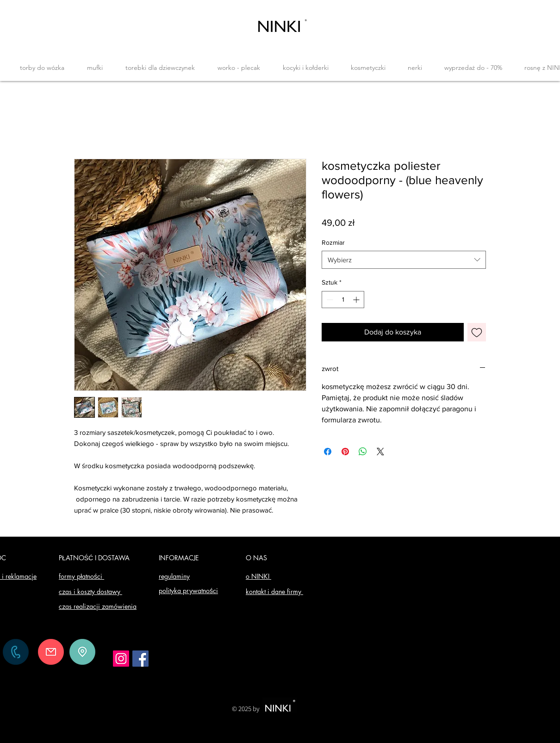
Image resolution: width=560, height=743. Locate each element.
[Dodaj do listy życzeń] (477, 332)
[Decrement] (329, 300)
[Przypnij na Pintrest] (345, 452)
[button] (42, 68)
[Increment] (357, 300)
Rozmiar (333, 242)
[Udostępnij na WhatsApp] (363, 452)
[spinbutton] (343, 300)
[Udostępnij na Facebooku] (328, 452)
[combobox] (404, 260)
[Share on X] (380, 452)
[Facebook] (140, 659)
